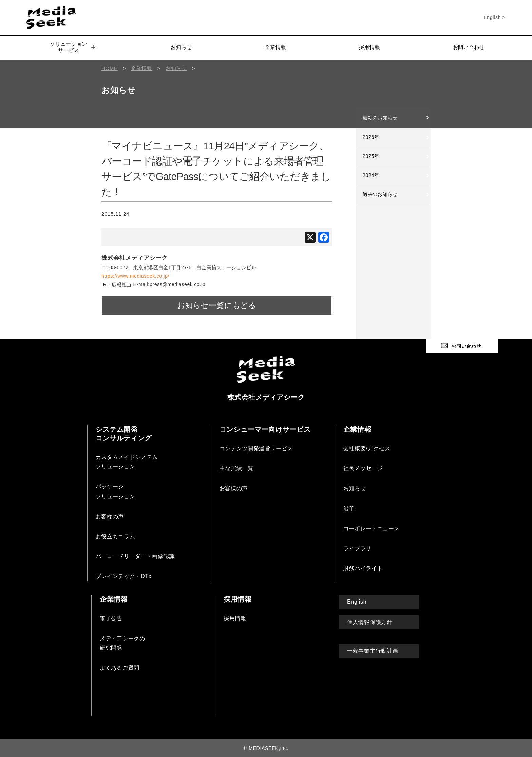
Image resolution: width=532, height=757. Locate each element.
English (357, 601)
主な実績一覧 (236, 468)
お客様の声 (110, 516)
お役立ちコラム (116, 536)
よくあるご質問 (120, 668)
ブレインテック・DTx (124, 576)
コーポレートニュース (372, 528)
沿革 (349, 508)
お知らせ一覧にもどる (217, 305)
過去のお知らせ (380, 194)
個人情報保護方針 (370, 622)
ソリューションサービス (73, 47)
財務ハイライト (363, 568)
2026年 (371, 137)
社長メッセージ (363, 468)
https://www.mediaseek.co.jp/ (135, 276)
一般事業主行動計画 (373, 651)
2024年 (371, 175)
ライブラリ (358, 548)
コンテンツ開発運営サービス (256, 448)
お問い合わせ (469, 47)
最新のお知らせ (380, 118)
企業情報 (275, 47)
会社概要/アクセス (367, 448)
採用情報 (370, 47)
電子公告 (111, 618)
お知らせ (181, 47)
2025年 (371, 156)
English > (494, 17)
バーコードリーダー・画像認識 (135, 556)
